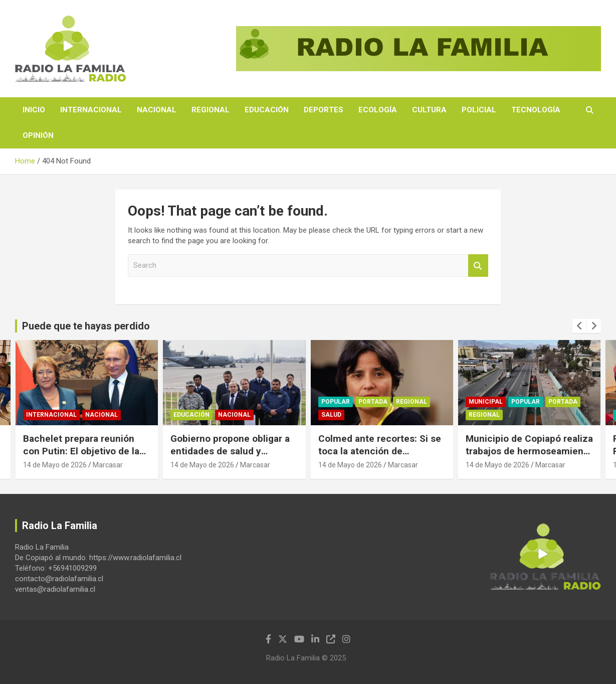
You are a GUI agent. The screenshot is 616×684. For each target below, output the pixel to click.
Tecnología (536, 110)
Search (478, 266)
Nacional (157, 110)
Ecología (378, 110)
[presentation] (579, 326)
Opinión (38, 135)
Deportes (324, 110)
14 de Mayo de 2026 (55, 465)
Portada (373, 402)
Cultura (429, 110)
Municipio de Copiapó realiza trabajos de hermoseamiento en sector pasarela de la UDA (529, 451)
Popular (336, 402)
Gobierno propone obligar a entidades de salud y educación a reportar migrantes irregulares (230, 457)
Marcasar (108, 465)
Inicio (34, 110)
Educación (267, 110)
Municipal (486, 402)
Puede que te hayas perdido (86, 326)
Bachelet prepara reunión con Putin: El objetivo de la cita (81, 451)
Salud (331, 415)
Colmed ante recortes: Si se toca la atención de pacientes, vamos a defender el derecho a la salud (382, 457)
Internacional (91, 110)
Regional (211, 110)
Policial (479, 110)
